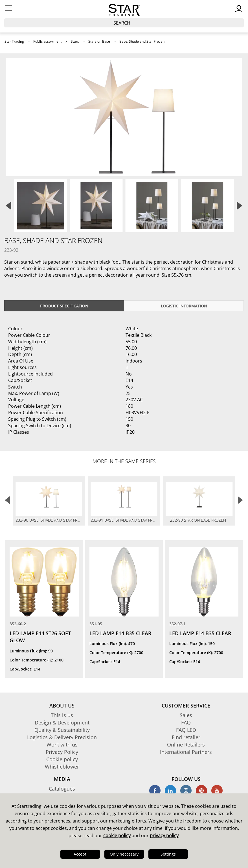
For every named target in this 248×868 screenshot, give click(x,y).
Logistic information (184, 306)
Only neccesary (124, 854)
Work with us (62, 745)
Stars (75, 41)
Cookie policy (62, 759)
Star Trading (14, 41)
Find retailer (186, 737)
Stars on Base (99, 41)
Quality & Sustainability (62, 730)
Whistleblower (62, 767)
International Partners (186, 752)
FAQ (186, 722)
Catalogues (62, 789)
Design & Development (62, 722)
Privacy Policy (62, 752)
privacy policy (164, 836)
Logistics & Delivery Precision (62, 737)
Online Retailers (186, 745)
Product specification (64, 306)
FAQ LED (186, 730)
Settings (168, 854)
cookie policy (117, 836)
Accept (80, 854)
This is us (62, 715)
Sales (186, 715)
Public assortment (47, 41)
